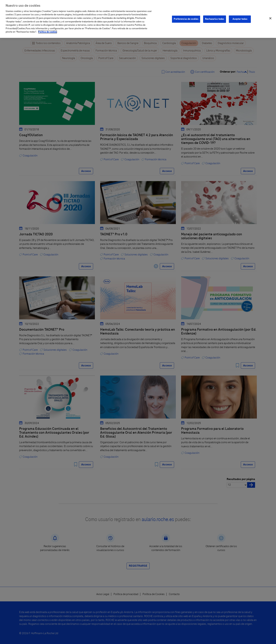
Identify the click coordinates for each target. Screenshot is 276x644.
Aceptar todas (240, 16)
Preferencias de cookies (186, 16)
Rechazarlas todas (215, 16)
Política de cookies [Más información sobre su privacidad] (48, 29)
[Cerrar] (270, 15)
